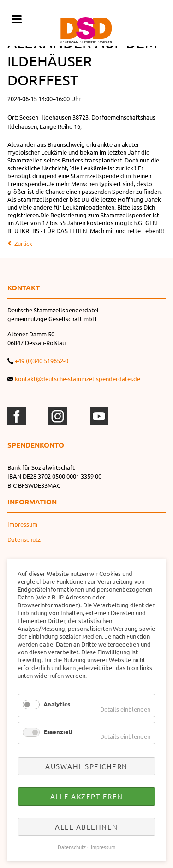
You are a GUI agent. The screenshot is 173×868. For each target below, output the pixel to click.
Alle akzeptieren (87, 796)
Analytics (57, 704)
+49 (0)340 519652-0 (42, 361)
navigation (17, 19)
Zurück (23, 243)
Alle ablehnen (86, 827)
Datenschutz (24, 539)
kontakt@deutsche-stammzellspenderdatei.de (78, 379)
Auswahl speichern (86, 766)
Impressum (22, 524)
